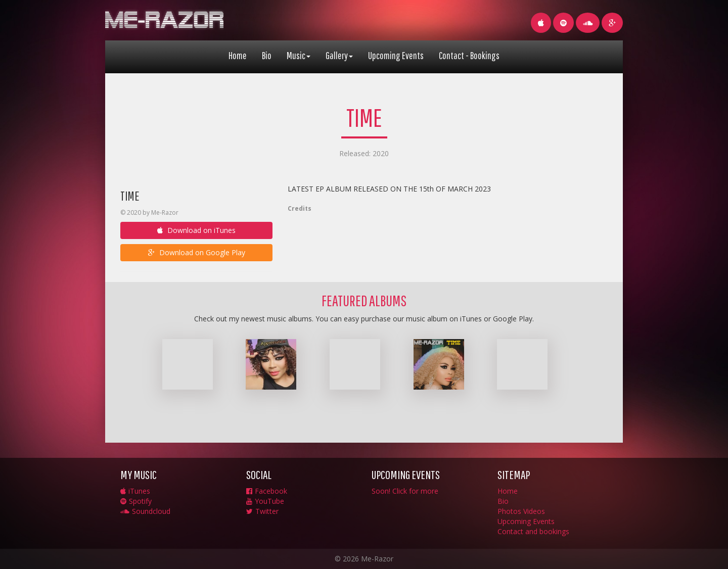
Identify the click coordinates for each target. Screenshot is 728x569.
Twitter (262, 511)
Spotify (136, 501)
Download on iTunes (196, 230)
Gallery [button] (339, 55)
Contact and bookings (533, 531)
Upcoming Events (396, 55)
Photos (509, 511)
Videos (534, 511)
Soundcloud (145, 511)
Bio (267, 55)
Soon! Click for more (405, 491)
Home (238, 55)
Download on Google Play (197, 252)
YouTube (265, 501)
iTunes (135, 491)
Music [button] (299, 55)
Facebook (267, 491)
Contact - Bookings (469, 55)
